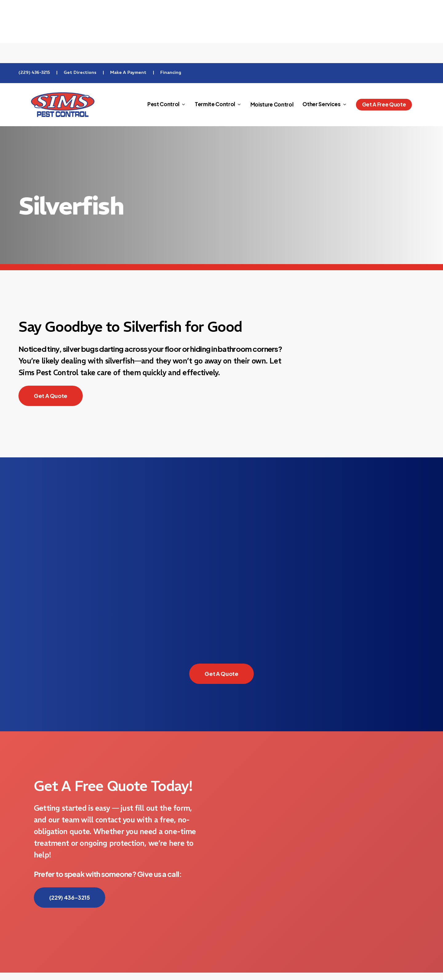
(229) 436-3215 (34, 72)
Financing (171, 72)
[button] (51, 396)
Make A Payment (128, 72)
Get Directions (80, 72)
